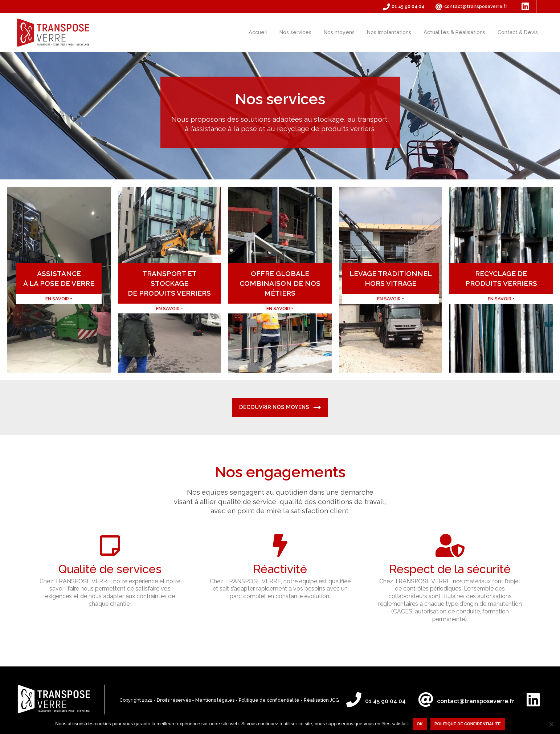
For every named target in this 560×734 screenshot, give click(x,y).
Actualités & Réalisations (454, 32)
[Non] (551, 724)
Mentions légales (215, 700)
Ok (420, 724)
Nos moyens (339, 32)
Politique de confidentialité (269, 700)
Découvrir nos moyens (280, 407)
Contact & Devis (518, 32)
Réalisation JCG (321, 700)
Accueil (258, 32)
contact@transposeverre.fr (471, 7)
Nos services (295, 32)
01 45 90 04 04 (404, 7)
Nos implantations (389, 32)
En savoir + (33, 334)
